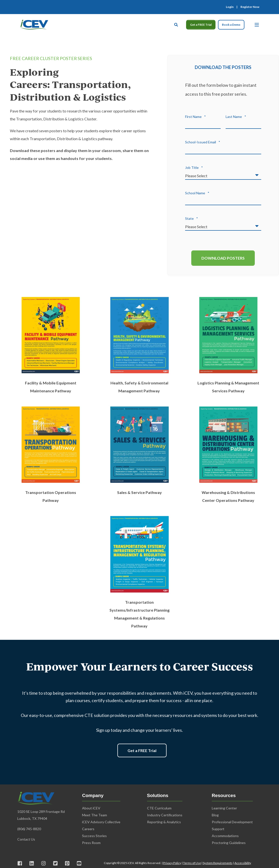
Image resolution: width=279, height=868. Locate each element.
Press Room (91, 843)
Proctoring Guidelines (229, 843)
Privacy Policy (172, 863)
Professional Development (232, 822)
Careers (88, 829)
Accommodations (225, 836)
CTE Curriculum (159, 808)
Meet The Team (95, 815)
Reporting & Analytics (164, 822)
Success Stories (94, 836)
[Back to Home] (34, 24)
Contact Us (27, 839)
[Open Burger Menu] (257, 25)
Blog (215, 815)
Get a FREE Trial (201, 25)
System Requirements (218, 863)
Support (218, 829)
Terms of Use (192, 863)
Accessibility (243, 863)
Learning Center (224, 808)
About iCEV (91, 808)
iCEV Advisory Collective (101, 822)
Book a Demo (231, 25)
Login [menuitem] (230, 7)
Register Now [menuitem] (250, 7)
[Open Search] (176, 24)
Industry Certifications (165, 815)
